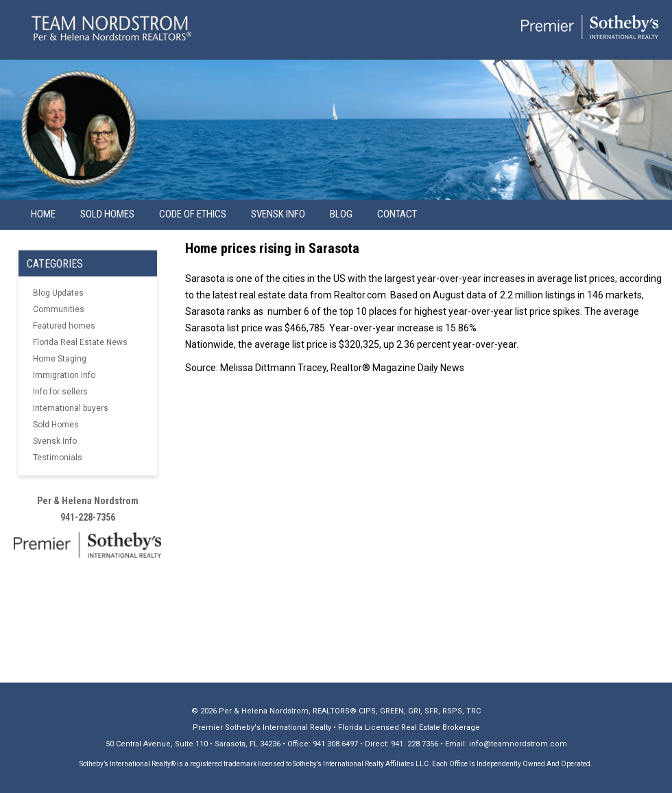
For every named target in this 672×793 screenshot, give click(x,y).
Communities (59, 309)
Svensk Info (55, 441)
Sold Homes (107, 214)
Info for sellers (60, 392)
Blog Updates (58, 293)
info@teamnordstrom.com (518, 744)
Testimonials (58, 458)
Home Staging (60, 359)
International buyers (71, 408)
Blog (341, 214)
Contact (397, 214)
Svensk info (278, 214)
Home (43, 214)
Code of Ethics (193, 214)
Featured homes (64, 326)
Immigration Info (64, 375)
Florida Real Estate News (80, 342)
